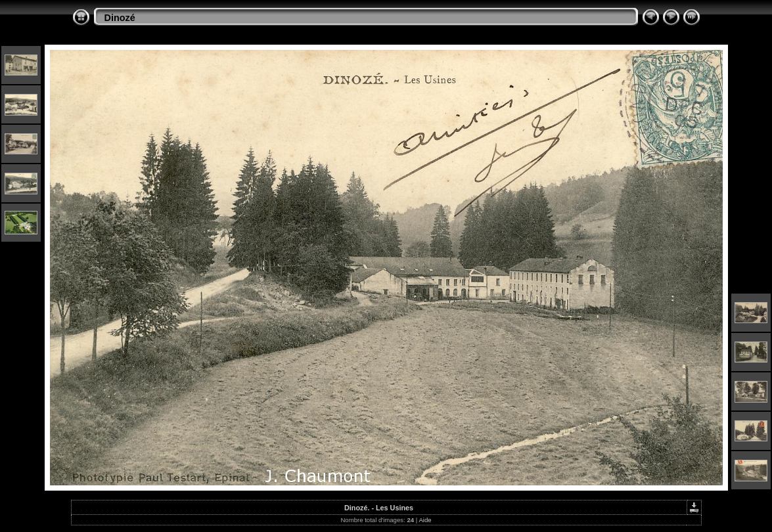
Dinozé (120, 18)
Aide (425, 520)
